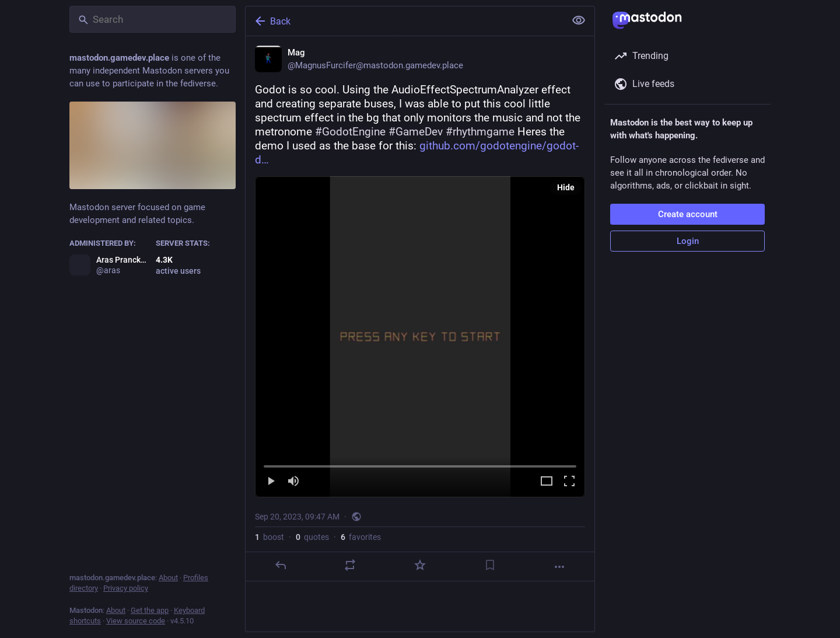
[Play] (271, 482)
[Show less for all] (579, 20)
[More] (559, 567)
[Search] (153, 19)
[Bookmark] (490, 565)
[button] (420, 337)
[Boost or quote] (350, 565)
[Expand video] (547, 482)
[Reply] (281, 565)
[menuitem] (420, 337)
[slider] (420, 464)
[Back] (404, 21)
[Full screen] (569, 482)
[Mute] (293, 482)
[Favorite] (420, 565)
